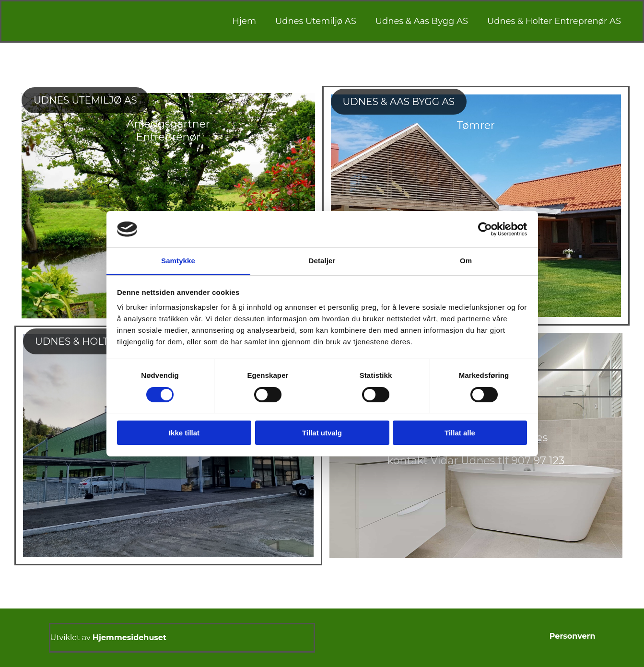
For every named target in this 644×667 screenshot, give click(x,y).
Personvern (573, 636)
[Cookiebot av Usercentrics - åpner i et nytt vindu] (485, 229)
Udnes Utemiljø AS (316, 21)
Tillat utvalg (322, 433)
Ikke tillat (184, 433)
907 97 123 (538, 461)
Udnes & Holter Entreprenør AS (554, 21)
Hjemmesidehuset (129, 638)
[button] (85, 100)
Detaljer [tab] (322, 261)
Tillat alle (460, 433)
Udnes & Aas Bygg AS (422, 21)
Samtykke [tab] (178, 261)
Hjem (244, 21)
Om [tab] (466, 261)
